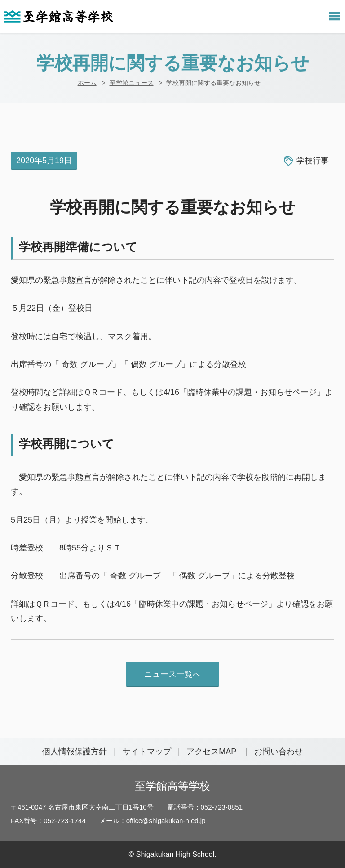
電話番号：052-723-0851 (205, 807)
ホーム (87, 83)
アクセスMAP (211, 752)
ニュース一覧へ (172, 674)
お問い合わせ (279, 752)
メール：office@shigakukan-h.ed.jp (153, 821)
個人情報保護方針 (75, 752)
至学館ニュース (132, 83)
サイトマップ (147, 752)
